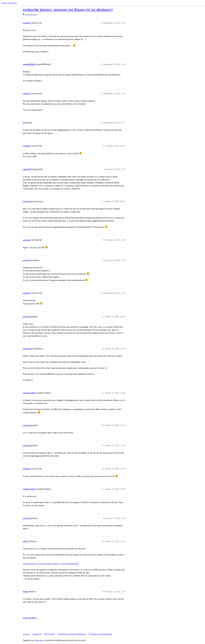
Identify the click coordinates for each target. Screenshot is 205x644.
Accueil (26, 634)
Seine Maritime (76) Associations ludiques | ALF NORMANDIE (51, 564)
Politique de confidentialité (100, 634)
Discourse (39, 640)
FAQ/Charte (49, 634)
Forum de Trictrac (9, 3)
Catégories (37, 634)
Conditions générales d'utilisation (72, 634)
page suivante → (31, 618)
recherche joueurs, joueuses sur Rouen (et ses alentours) (68, 10)
